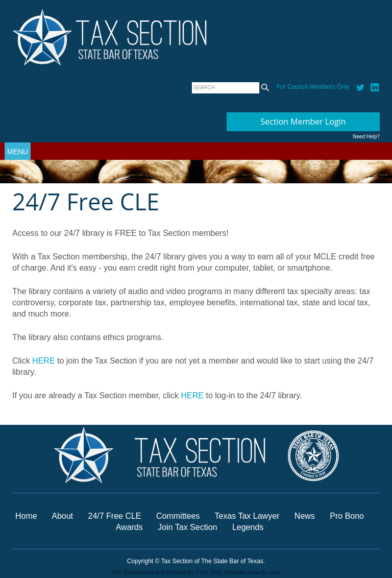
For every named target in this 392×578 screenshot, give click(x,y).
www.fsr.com (263, 572)
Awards (131, 527)
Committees (178, 516)
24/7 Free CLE (114, 516)
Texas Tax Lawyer (247, 516)
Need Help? (366, 137)
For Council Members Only (313, 87)
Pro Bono (347, 516)
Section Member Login (303, 122)
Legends (248, 527)
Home (26, 516)
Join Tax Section (187, 527)
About (62, 516)
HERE (43, 361)
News (306, 516)
